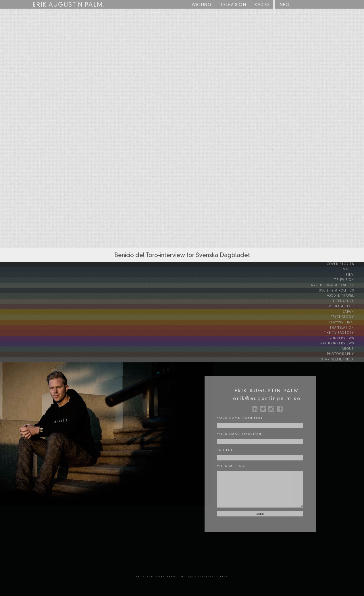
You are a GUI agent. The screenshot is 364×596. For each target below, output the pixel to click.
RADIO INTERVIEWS (343, 342)
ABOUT (353, 347)
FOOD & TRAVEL (345, 295)
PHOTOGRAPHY (345, 352)
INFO (284, 5)
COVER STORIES (346, 264)
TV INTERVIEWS (346, 337)
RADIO (262, 5)
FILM (355, 275)
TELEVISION (349, 280)
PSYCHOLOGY (347, 316)
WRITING (202, 5)
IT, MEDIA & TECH (344, 306)
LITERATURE (349, 300)
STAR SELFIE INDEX (343, 357)
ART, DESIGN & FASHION (338, 285)
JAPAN (353, 311)
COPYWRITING (346, 321)
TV (233, 5)
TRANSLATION (347, 326)
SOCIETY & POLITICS (342, 290)
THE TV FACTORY (345, 331)
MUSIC (353, 269)
